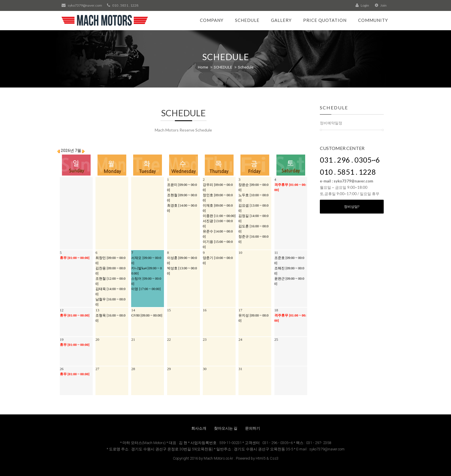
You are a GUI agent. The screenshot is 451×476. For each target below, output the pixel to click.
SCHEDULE (223, 67)
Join (381, 5)
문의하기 (253, 428)
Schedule (247, 20)
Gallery (281, 20)
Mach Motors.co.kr (218, 458)
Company (212, 20)
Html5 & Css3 (267, 458)
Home (203, 67)
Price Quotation (325, 20)
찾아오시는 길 (226, 428)
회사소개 (199, 428)
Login (362, 5)
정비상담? (352, 206)
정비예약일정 (331, 123)
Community (373, 20)
